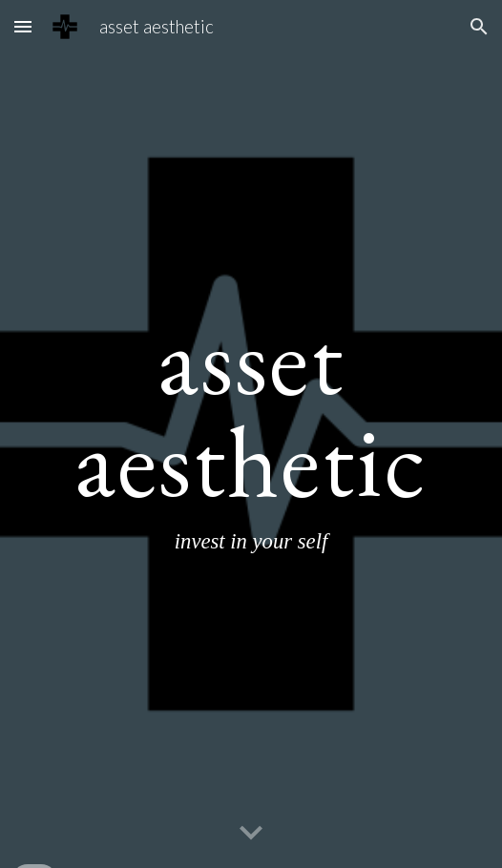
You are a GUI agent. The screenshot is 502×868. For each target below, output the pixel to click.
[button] (23, 26)
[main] (251, 434)
